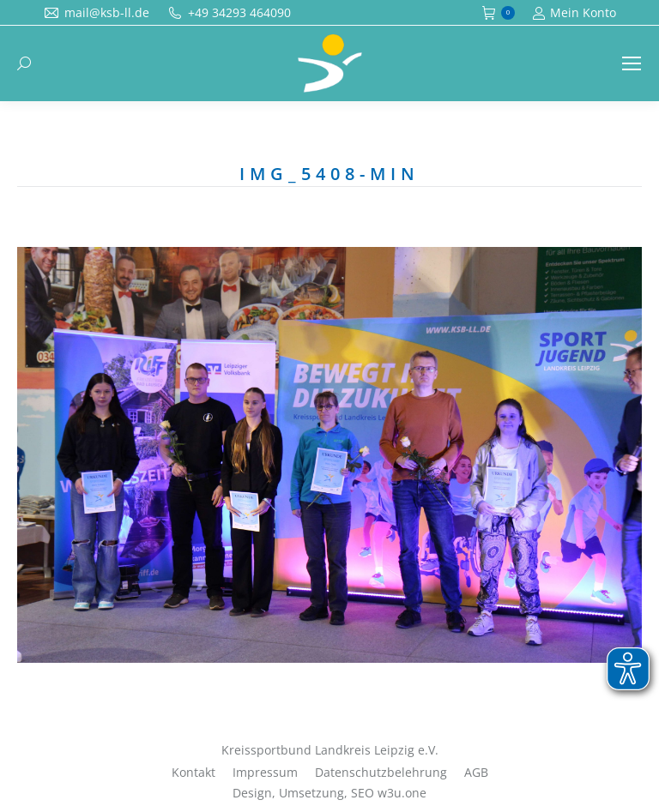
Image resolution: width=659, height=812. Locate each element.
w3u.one (402, 793)
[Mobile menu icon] (632, 63)
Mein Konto (574, 13)
